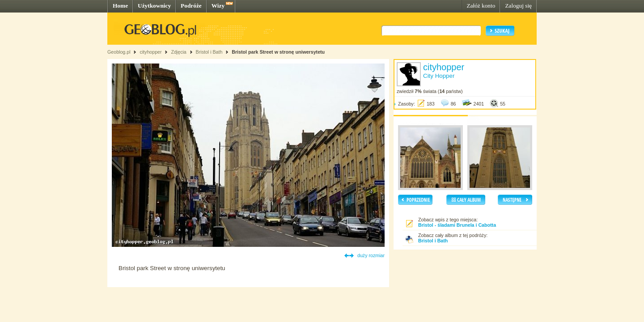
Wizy (218, 6)
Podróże (191, 6)
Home (120, 6)
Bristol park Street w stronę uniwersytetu (278, 52)
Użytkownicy (154, 6)
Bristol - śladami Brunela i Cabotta (457, 225)
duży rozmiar (371, 255)
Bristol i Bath (209, 52)
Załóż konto (481, 6)
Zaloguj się (518, 6)
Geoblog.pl (119, 52)
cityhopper (150, 52)
